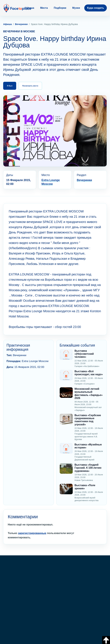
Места (44, 8)
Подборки (60, 8)
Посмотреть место (30, 86)
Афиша (30, 8)
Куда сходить (96, 8)
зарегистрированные (32, 533)
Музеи (76, 8)
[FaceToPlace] (17, 8)
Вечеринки (21, 24)
